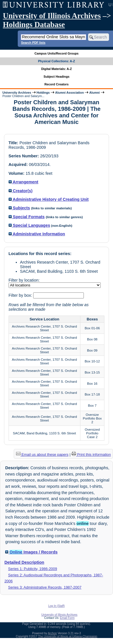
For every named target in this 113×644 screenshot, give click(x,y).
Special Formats (27, 217)
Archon (52, 633)
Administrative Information (37, 234)
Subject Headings (57, 77)
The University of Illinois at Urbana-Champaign (68, 636)
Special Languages (29, 225)
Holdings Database (34, 25)
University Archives (17, 93)
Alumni (95, 93)
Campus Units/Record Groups (56, 53)
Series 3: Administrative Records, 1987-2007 (45, 587)
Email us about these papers (42, 455)
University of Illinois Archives (52, 16)
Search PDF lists (33, 43)
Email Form (67, 618)
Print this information (91, 455)
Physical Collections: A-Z (57, 61)
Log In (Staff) (57, 606)
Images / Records (31, 552)
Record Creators (57, 84)
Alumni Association (70, 93)
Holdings (43, 93)
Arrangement (23, 182)
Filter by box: (21, 295)
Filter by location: (24, 280)
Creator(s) (21, 191)
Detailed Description (24, 562)
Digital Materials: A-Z (57, 69)
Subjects (19, 208)
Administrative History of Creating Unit (49, 199)
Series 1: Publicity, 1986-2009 (32, 569)
